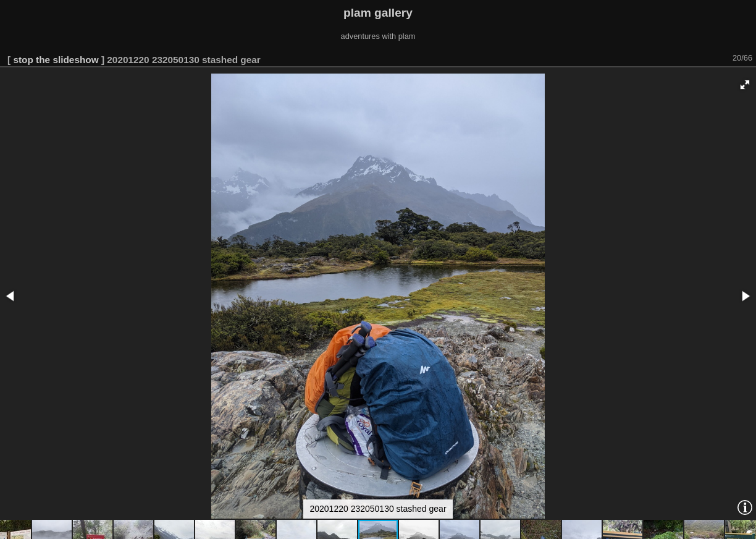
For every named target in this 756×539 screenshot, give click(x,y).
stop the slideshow (56, 60)
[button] (745, 85)
